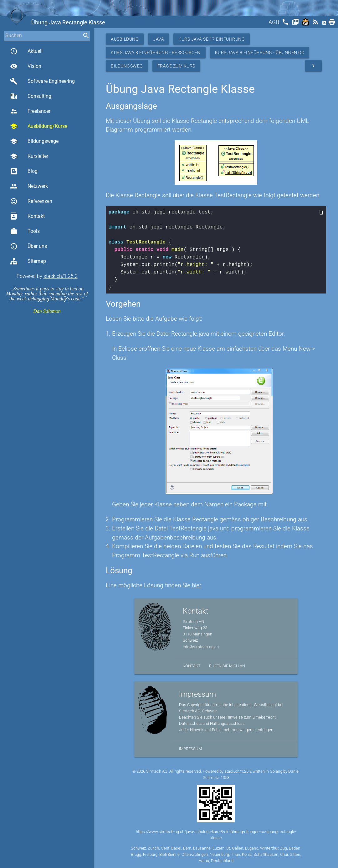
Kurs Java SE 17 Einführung (212, 39)
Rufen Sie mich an (227, 666)
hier (197, 585)
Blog (24, 171)
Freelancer (30, 111)
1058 (225, 778)
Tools (25, 231)
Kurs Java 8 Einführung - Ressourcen (156, 53)
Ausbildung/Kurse (39, 126)
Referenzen (31, 201)
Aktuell (26, 51)
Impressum (190, 749)
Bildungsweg (127, 66)
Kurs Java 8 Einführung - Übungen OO (260, 53)
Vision (26, 66)
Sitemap (28, 261)
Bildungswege (34, 141)
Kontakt (27, 216)
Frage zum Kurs (176, 66)
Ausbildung (125, 39)
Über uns (28, 246)
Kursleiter (29, 156)
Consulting (31, 96)
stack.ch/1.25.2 (61, 276)
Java (159, 39)
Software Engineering (42, 81)
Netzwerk (29, 186)
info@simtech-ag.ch (201, 647)
